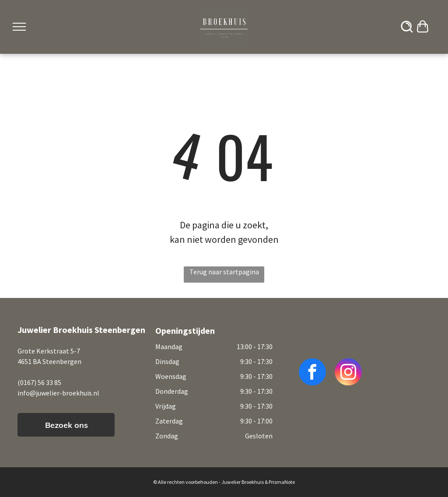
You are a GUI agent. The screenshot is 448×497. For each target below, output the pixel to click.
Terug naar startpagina (224, 272)
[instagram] (348, 373)
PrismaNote (282, 482)
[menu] (19, 27)
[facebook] (312, 373)
